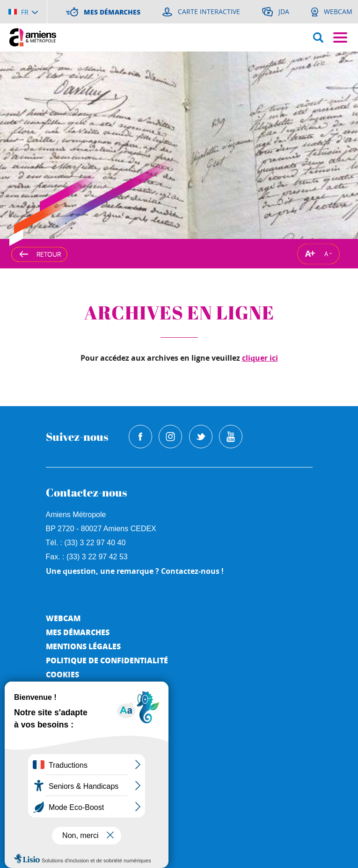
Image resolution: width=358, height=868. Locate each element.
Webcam (63, 618)
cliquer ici (260, 358)
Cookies (62, 674)
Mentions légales (83, 646)
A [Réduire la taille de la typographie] (326, 253)
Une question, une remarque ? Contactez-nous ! (135, 571)
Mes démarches (78, 632)
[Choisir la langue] (23, 12)
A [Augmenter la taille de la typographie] (308, 254)
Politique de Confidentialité (107, 660)
